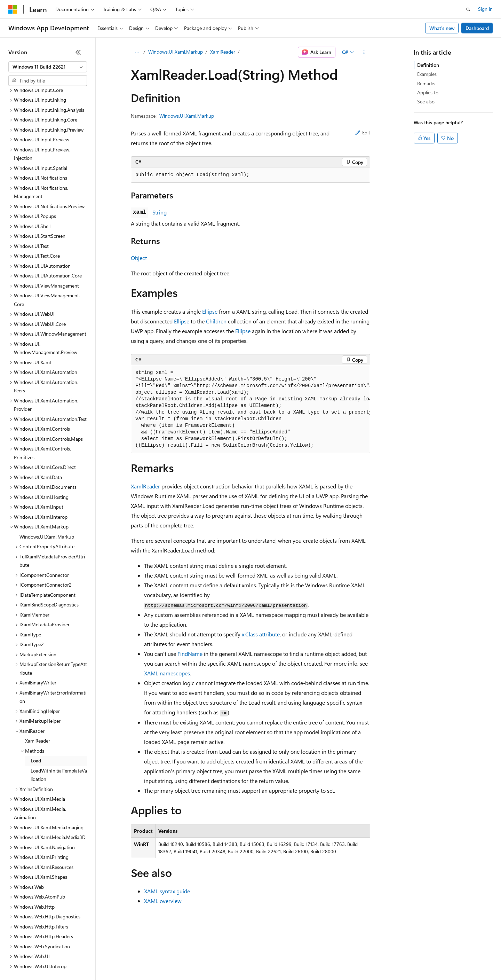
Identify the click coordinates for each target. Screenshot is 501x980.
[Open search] (468, 9)
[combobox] (48, 67)
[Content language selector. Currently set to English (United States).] (40, 942)
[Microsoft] (13, 9)
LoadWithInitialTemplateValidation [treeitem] (59, 715)
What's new (442, 28)
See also (426, 101)
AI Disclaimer (22, 959)
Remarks (426, 83)
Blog (95, 959)
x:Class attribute (261, 634)
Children (216, 321)
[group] (250, 409)
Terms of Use (254, 959)
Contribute (125, 959)
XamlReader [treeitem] (38, 680)
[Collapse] (78, 52)
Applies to (428, 92)
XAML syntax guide (167, 891)
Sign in (485, 9)
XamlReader (223, 52)
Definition (428, 65)
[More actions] (364, 52)
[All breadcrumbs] (137, 52)
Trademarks (288, 959)
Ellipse (210, 311)
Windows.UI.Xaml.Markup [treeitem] (47, 476)
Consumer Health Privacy (200, 959)
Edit (363, 132)
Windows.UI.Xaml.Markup (176, 52)
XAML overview (163, 901)
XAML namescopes (167, 673)
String (160, 212)
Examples (427, 74)
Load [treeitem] (36, 700)
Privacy (152, 959)
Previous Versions (63, 959)
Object (139, 258)
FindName (190, 654)
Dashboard (477, 28)
